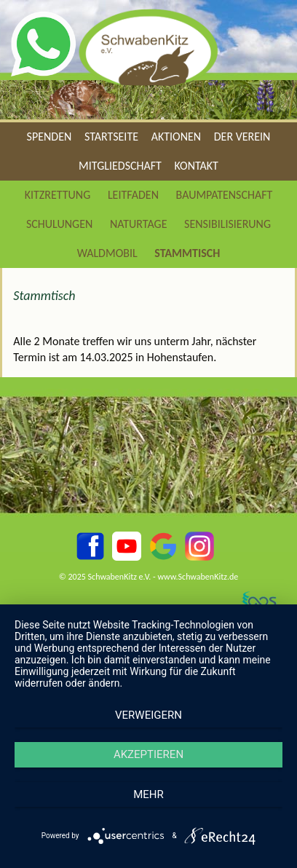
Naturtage (139, 224)
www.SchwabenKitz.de (198, 577)
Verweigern (148, 715)
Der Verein (242, 137)
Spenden (49, 137)
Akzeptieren (148, 754)
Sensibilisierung (227, 224)
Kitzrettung (58, 195)
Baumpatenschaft (225, 195)
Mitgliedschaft (120, 166)
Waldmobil (107, 253)
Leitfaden (133, 195)
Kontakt (197, 166)
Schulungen (59, 224)
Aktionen (176, 137)
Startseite (111, 137)
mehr (148, 794)
